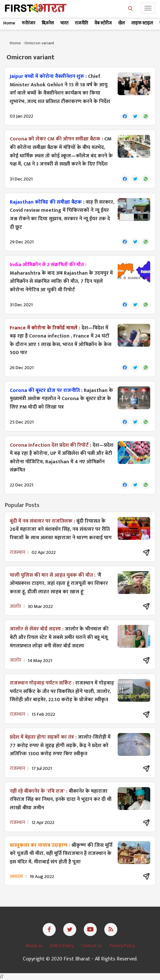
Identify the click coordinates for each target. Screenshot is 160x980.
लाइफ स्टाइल (142, 23)
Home (9, 23)
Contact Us (92, 946)
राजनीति (81, 23)
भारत (64, 23)
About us (34, 946)
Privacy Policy (122, 946)
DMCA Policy (62, 946)
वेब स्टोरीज (103, 23)
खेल (122, 23)
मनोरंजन (29, 23)
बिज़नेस (48, 23)
